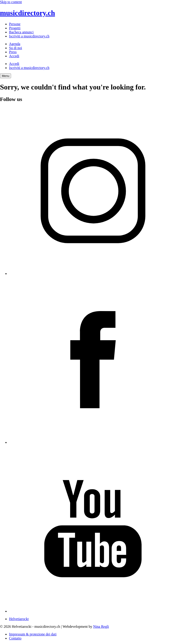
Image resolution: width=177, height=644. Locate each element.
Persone (15, 24)
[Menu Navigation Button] (6, 76)
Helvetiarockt (19, 619)
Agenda (15, 44)
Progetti (15, 28)
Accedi (14, 56)
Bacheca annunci (21, 32)
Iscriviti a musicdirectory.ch (29, 36)
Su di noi (16, 48)
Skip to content (11, 2)
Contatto (15, 638)
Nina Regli (101, 627)
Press (13, 52)
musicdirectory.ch (28, 13)
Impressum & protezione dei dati (33, 634)
